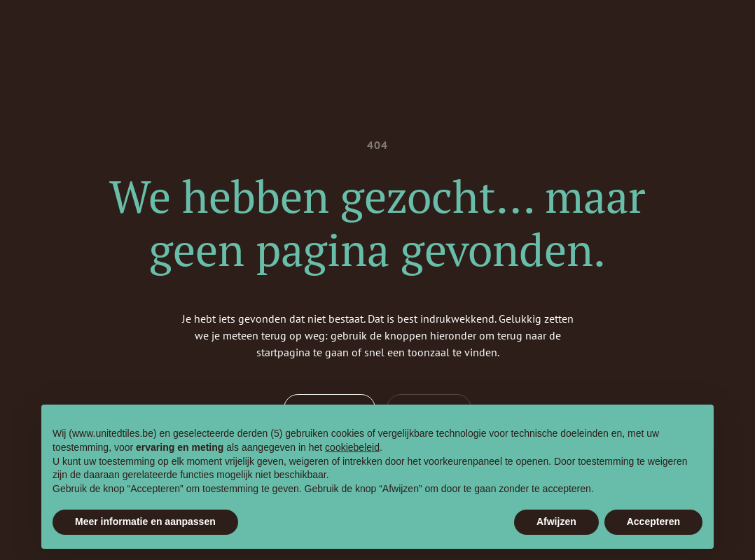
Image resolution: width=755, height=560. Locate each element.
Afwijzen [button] (556, 521)
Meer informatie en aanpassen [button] (145, 521)
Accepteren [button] (653, 521)
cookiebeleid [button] (352, 447)
